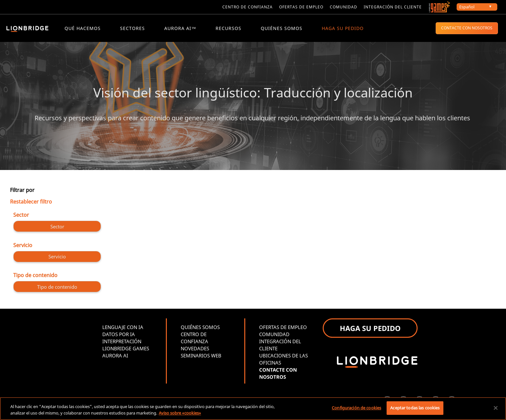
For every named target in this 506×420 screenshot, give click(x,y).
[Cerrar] (496, 408)
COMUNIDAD (274, 335)
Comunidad (344, 7)
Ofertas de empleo (301, 7)
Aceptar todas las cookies (415, 408)
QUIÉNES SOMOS (282, 28)
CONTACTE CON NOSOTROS (467, 28)
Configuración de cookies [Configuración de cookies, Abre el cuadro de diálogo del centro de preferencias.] (356, 408)
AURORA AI (115, 356)
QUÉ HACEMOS (83, 28)
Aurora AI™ (180, 28)
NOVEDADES (195, 349)
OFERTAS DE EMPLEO (283, 328)
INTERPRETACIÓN (122, 342)
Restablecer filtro (31, 202)
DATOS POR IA (119, 335)
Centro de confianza (248, 7)
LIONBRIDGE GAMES (126, 349)
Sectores (132, 28)
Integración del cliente (393, 7)
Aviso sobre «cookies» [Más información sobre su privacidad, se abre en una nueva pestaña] (180, 413)
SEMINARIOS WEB (201, 356)
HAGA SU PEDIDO (343, 28)
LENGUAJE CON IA (123, 328)
